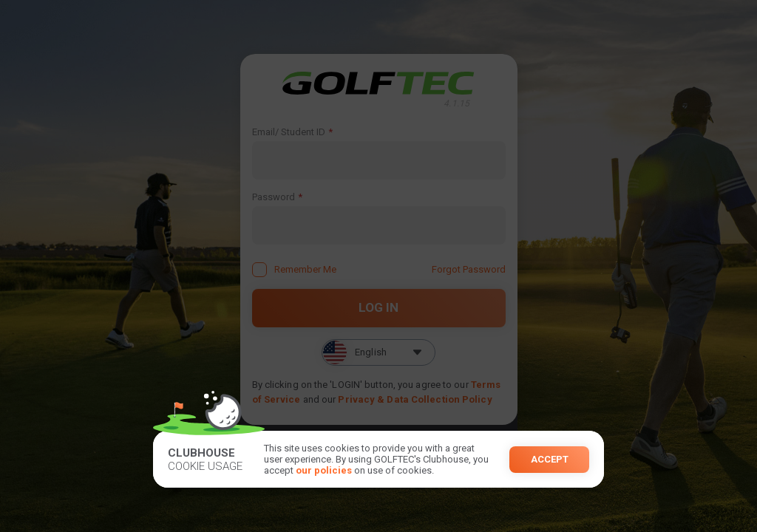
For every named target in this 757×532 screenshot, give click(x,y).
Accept (550, 459)
